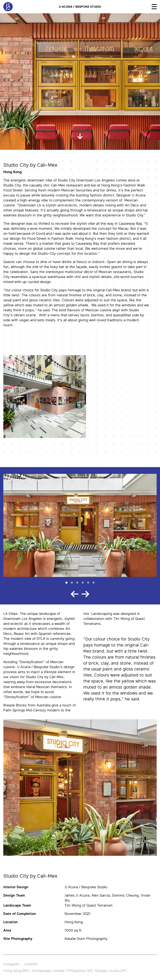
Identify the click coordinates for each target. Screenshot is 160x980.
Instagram (11, 964)
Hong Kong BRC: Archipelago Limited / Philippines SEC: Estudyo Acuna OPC (65, 971)
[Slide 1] (66, 583)
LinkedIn (31, 964)
